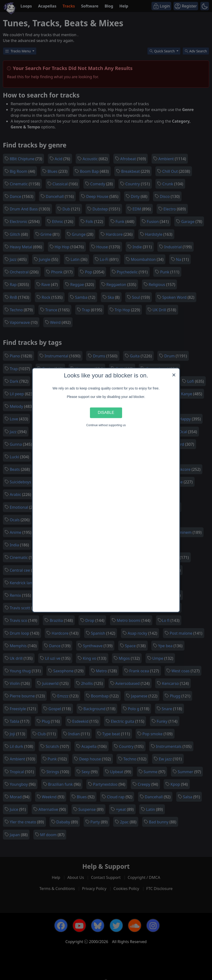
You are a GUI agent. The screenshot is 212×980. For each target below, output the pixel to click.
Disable (106, 413)
